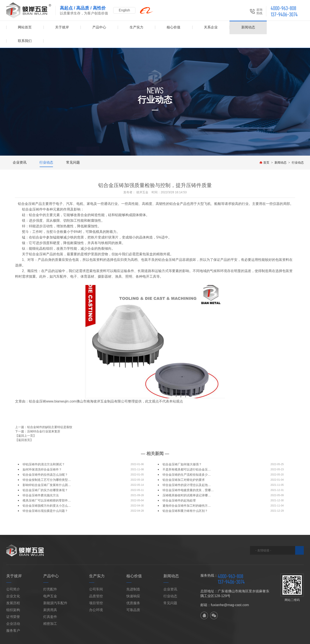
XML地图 (84, 639)
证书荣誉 (13, 603)
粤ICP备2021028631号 (225, 639)
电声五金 (50, 583)
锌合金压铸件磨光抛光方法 (41, 482)
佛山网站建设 (280, 639)
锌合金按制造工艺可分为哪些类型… (47, 466)
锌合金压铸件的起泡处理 (179, 487)
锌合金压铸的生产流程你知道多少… (187, 461)
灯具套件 (50, 603)
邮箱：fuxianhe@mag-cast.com (225, 591)
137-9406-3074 (284, 15)
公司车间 (96, 576)
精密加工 (50, 610)
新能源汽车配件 (55, 589)
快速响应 (133, 583)
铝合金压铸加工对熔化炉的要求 (184, 466)
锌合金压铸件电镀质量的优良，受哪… (188, 477)
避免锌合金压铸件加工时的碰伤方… (187, 492)
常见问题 (73, 149)
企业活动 (13, 610)
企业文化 (13, 583)
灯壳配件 (50, 576)
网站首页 (25, 27)
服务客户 (13, 617)
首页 (264, 149)
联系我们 (285, 27)
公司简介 (13, 576)
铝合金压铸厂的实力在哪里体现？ (45, 477)
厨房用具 (50, 596)
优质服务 (133, 589)
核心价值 (174, 27)
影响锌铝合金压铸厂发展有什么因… (47, 471)
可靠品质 (133, 596)
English (125, 10)
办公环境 (96, 596)
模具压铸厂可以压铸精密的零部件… (47, 487)
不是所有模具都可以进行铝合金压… (187, 456)
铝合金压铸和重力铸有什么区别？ (185, 497)
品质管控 (96, 583)
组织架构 (13, 596)
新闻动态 (248, 27)
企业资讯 (20, 149)
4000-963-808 (283, 8)
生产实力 (136, 27)
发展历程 (13, 589)
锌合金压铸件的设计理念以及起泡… (187, 471)
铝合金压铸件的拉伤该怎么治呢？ (45, 461)
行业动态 (46, 149)
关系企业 (211, 27)
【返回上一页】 (26, 422)
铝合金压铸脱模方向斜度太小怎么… (47, 492)
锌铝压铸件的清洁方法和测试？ (44, 451)
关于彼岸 (62, 27)
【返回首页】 (24, 426)
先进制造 (133, 576)
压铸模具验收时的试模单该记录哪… (187, 482)
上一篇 (44, 413)
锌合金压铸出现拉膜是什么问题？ (45, 497)
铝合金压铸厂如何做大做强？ (182, 451)
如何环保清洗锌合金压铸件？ (42, 456)
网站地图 (70, 639)
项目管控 (96, 589)
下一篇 (38, 418)
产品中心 (99, 27)
